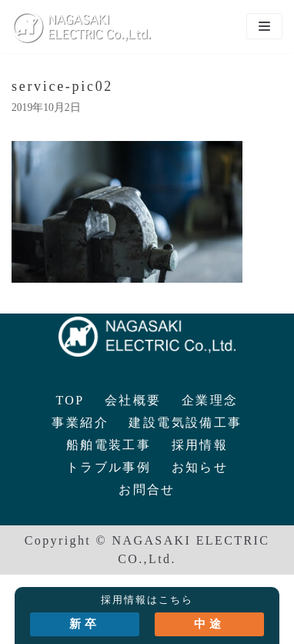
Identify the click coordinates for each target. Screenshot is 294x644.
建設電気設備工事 (185, 423)
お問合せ (147, 490)
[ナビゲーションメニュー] (264, 26)
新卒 (85, 624)
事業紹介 (80, 423)
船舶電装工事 (109, 445)
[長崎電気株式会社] (81, 27)
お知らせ (200, 467)
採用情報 (200, 445)
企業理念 (210, 400)
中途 (209, 624)
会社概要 (133, 400)
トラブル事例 (109, 467)
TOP (70, 400)
